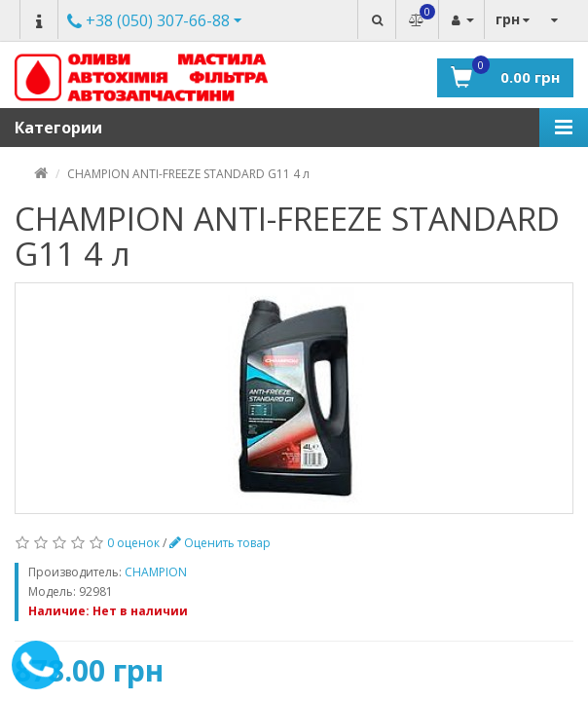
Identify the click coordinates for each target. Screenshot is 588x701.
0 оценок (133, 543)
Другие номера (148, 20)
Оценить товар (220, 543)
